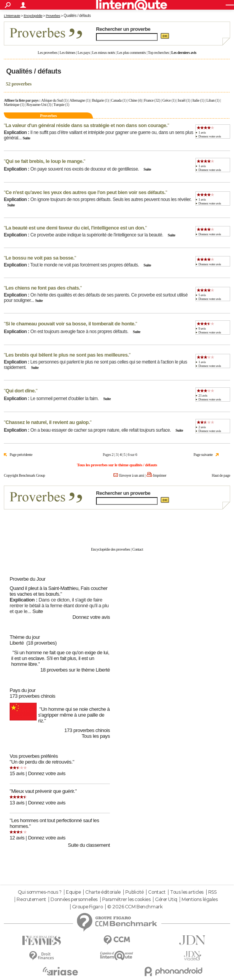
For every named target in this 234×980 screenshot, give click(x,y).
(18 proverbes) (41, 643)
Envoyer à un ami (131, 475)
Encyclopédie (33, 16)
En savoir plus (213, 524)
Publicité (135, 892)
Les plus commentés (131, 53)
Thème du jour (25, 637)
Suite (27, 138)
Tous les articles (187, 892)
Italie (196, 100)
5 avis (202, 295)
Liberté (17, 643)
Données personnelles (74, 900)
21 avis (203, 395)
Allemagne (77, 100)
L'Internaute (12, 16)
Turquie (59, 105)
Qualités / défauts (77, 16)
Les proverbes (48, 53)
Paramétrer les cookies (126, 900)
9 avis (202, 328)
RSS (212, 892)
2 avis (202, 427)
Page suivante (203, 455)
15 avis (17, 773)
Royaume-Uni (36, 105)
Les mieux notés (104, 53)
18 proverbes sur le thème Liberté (75, 670)
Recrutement (31, 900)
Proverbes (53, 16)
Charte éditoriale (103, 892)
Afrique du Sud (52, 100)
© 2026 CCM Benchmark (135, 907)
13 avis (17, 803)
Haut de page (221, 475)
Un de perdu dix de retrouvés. (42, 762)
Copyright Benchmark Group (24, 475)
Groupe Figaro (88, 907)
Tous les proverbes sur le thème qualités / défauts (117, 465)
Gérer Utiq (166, 900)
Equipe (73, 892)
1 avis (202, 132)
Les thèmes (67, 53)
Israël (182, 100)
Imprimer (160, 475)
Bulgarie (98, 100)
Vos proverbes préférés (34, 756)
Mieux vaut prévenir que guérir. (43, 791)
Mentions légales (199, 900)
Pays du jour (23, 690)
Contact (138, 549)
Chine (133, 100)
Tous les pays (96, 736)
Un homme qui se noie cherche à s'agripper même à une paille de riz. (74, 715)
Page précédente (21, 455)
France (149, 100)
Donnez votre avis (210, 136)
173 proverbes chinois (32, 696)
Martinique (12, 105)
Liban (210, 100)
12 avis (17, 838)
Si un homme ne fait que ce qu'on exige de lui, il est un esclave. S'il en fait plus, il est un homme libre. (60, 658)
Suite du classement (89, 845)
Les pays (84, 53)
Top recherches (159, 53)
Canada (116, 100)
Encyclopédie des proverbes (110, 549)
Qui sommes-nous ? (40, 892)
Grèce (167, 100)
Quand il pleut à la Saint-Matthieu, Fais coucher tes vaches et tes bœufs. (59, 591)
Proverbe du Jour (28, 579)
